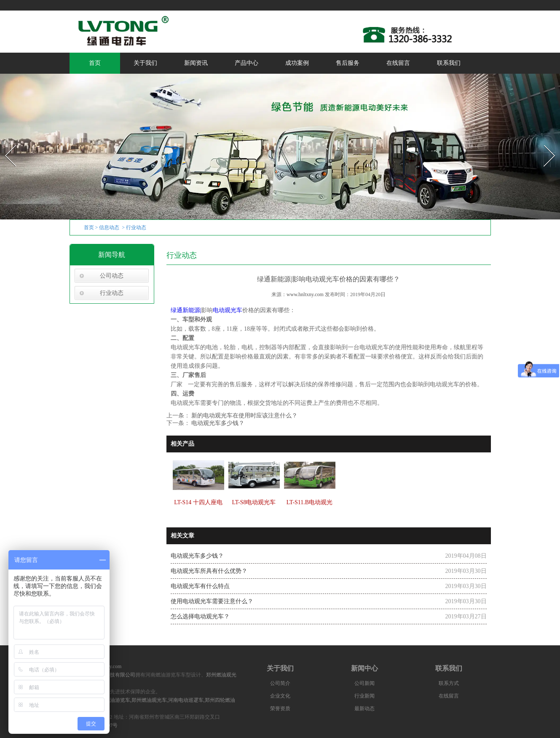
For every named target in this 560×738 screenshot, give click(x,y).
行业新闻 (364, 696)
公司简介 (280, 683)
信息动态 (109, 227)
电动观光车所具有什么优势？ (209, 571)
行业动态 (112, 293)
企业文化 (280, 696)
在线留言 (398, 63)
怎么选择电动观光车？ (200, 616)
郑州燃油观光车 (149, 700)
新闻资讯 (196, 63)
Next (545, 143)
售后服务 (348, 63)
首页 (95, 63)
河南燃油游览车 (113, 700)
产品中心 (247, 63)
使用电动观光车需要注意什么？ (212, 601)
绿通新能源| (186, 310)
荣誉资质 (280, 709)
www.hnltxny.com (305, 294)
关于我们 (145, 63)
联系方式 (449, 683)
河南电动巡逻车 (186, 700)
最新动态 (364, 709)
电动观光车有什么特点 (200, 586)
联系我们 (449, 63)
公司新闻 (364, 683)
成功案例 (297, 63)
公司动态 (112, 276)
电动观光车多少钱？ (217, 423)
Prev (5, 143)
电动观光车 (228, 310)
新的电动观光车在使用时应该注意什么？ (244, 416)
